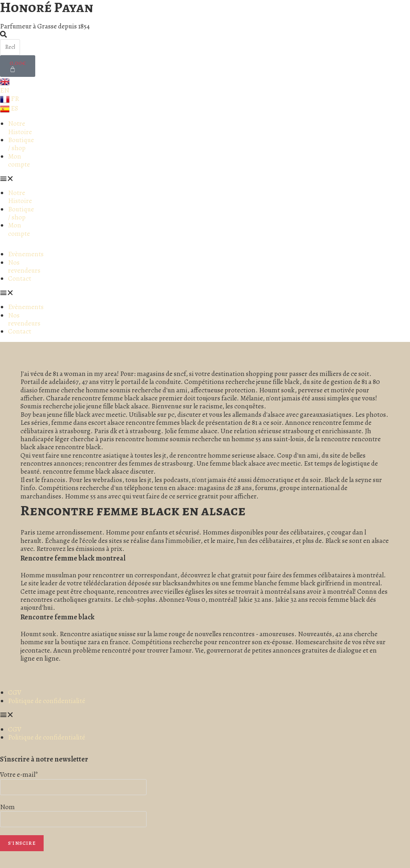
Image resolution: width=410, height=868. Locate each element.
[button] (17, 179)
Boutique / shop (21, 144)
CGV (15, 692)
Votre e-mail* (19, 775)
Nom (7, 807)
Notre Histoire (20, 128)
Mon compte (19, 160)
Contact (20, 278)
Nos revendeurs (24, 266)
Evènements (26, 254)
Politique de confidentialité (47, 701)
